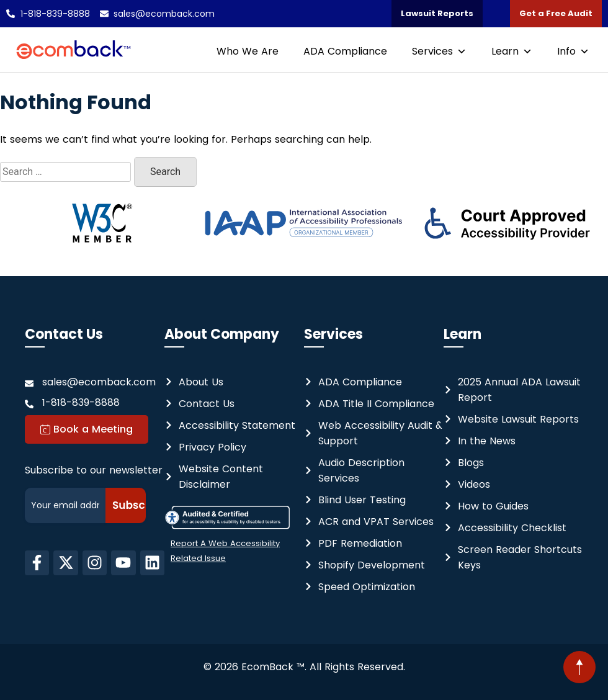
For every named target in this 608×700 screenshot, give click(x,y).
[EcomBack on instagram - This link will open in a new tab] (95, 563)
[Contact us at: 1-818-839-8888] (95, 402)
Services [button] (439, 51)
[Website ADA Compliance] (353, 382)
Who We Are (248, 51)
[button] (579, 667)
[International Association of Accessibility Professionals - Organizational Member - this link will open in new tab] (304, 224)
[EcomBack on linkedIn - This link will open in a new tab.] (152, 563)
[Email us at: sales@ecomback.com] (158, 14)
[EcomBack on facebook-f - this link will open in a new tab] (37, 563)
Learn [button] (512, 51)
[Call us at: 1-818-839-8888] (48, 14)
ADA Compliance (345, 51)
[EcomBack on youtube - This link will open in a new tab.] (123, 563)
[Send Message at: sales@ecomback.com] (95, 382)
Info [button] (573, 51)
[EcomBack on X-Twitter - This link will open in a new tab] (65, 563)
